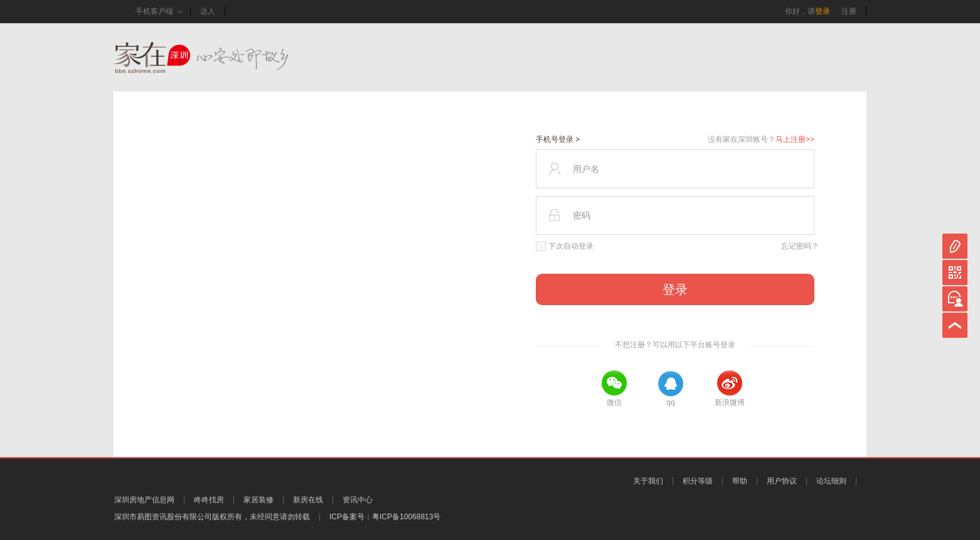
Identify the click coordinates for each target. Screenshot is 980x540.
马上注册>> (795, 139)
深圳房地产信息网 (144, 500)
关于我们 (648, 481)
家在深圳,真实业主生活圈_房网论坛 (223, 57)
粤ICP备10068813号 (406, 517)
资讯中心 (358, 500)
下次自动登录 (565, 246)
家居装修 (258, 500)
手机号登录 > (558, 139)
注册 (849, 11)
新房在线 (308, 500)
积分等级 (698, 481)
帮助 (740, 481)
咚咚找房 (209, 500)
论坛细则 (831, 481)
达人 (208, 11)
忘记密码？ (800, 246)
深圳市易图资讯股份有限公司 (163, 517)
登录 (823, 11)
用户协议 (782, 481)
